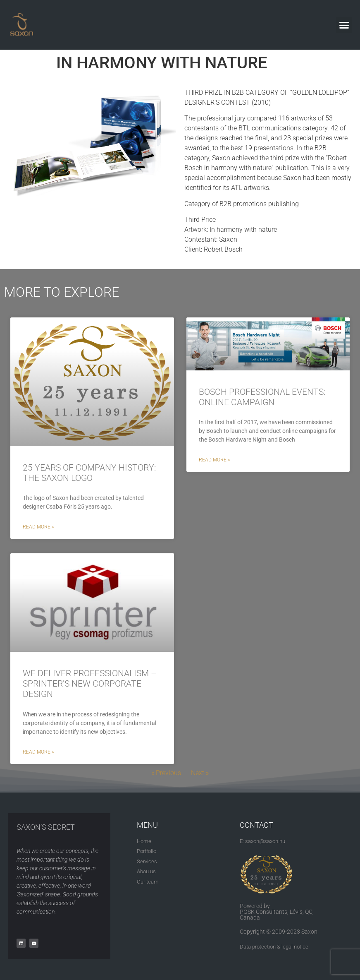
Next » (200, 773)
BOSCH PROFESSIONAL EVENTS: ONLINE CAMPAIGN (262, 397)
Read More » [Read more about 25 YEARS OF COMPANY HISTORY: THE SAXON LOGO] (38, 527)
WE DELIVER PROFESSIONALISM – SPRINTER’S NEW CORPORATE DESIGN (90, 684)
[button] (344, 25)
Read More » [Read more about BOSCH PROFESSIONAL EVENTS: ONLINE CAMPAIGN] (214, 460)
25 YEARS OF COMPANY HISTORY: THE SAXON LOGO (89, 473)
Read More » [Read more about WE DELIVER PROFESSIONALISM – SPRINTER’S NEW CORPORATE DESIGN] (38, 752)
